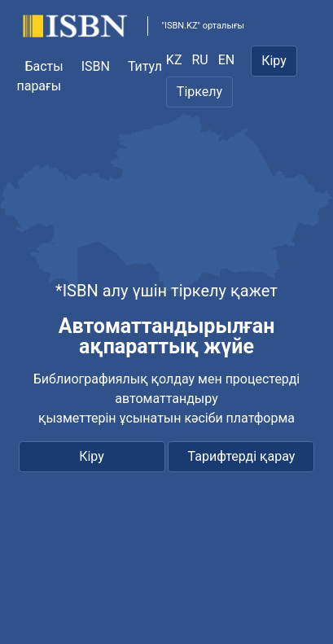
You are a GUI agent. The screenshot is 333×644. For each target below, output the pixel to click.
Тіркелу (199, 92)
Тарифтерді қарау (242, 456)
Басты (44, 66)
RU (199, 60)
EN (227, 60)
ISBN (96, 66)
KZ (174, 60)
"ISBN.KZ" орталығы (203, 26)
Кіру (274, 61)
